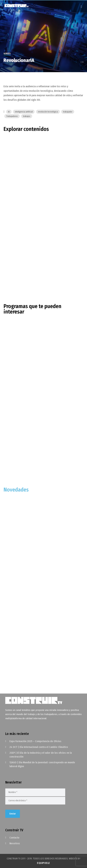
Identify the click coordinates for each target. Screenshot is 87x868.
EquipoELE (43, 863)
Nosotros (15, 843)
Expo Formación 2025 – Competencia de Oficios (35, 741)
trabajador (68, 112)
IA (9, 112)
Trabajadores (12, 116)
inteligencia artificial (24, 112)
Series (7, 54)
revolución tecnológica (48, 112)
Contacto (14, 838)
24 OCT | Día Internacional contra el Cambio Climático (39, 747)
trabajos (27, 116)
